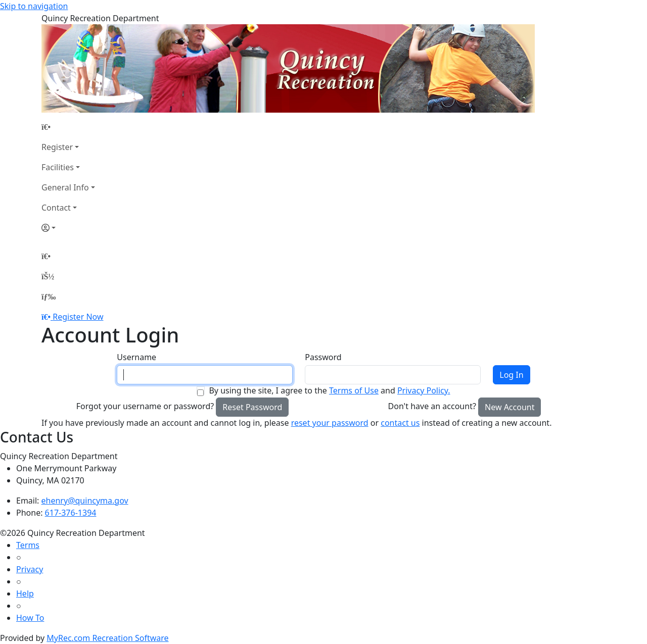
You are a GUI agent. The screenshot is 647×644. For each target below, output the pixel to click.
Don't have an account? (432, 406)
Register (57, 147)
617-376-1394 (71, 513)
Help (25, 593)
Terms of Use (354, 390)
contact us (400, 423)
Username (136, 357)
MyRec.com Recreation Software (107, 638)
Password (323, 357)
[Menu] (49, 296)
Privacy (30, 569)
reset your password (330, 423)
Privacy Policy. (424, 390)
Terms (28, 545)
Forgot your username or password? (145, 406)
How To (30, 618)
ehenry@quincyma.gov (85, 501)
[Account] (68, 228)
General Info (65, 187)
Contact (56, 208)
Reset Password (252, 407)
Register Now (78, 317)
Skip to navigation (34, 6)
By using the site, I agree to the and (329, 390)
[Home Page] (68, 127)
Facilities (58, 167)
